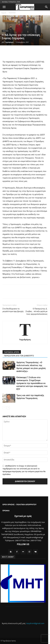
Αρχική (4, 13)
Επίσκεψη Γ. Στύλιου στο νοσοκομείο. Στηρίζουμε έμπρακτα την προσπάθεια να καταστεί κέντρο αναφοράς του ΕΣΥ (32, 383)
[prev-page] (4, 408)
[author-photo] (25, 336)
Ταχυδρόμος (9, 42)
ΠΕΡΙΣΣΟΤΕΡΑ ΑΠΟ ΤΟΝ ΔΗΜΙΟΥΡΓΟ (19, 356)
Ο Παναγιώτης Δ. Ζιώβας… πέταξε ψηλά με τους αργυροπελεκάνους (36, 311)
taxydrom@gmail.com (35, 623)
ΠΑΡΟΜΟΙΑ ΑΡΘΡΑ (12, 352)
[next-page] (8, 408)
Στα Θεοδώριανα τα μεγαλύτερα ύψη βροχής (13, 310)
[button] (4, 7)
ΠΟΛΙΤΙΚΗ (12, 13)
